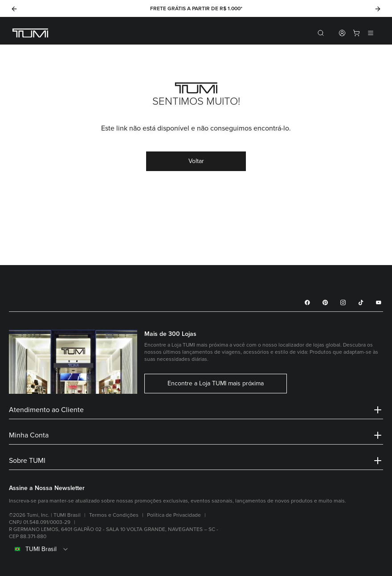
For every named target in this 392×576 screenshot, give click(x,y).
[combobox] (196, 549)
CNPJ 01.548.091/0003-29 (40, 522)
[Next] (378, 9)
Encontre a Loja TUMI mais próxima (216, 384)
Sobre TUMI (196, 461)
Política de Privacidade (174, 515)
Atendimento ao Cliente (196, 410)
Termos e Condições (114, 515)
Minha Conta (196, 435)
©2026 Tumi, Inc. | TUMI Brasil (45, 515)
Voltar (196, 161)
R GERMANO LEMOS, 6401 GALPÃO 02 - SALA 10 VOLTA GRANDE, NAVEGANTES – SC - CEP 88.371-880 (114, 533)
